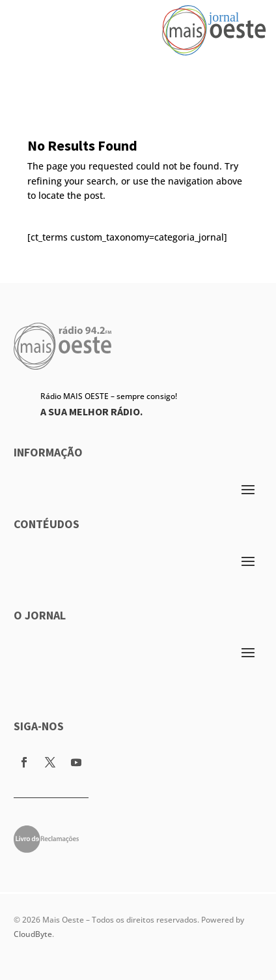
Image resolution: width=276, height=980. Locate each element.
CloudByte (33, 934)
